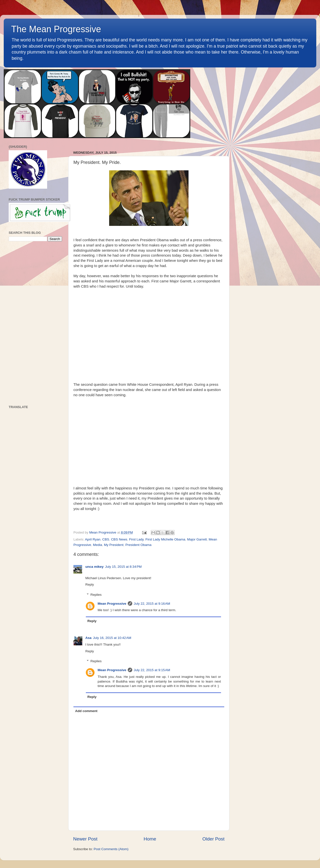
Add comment (86, 711)
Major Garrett (197, 539)
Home (150, 839)
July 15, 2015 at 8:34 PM (123, 567)
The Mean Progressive (56, 29)
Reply (90, 584)
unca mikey (95, 567)
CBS (106, 539)
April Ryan (93, 539)
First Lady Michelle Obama (165, 539)
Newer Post (85, 839)
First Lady (136, 539)
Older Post (213, 839)
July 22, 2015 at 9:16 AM (152, 604)
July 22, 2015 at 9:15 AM (152, 670)
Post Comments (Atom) (111, 849)
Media (98, 545)
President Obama (138, 545)
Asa (88, 638)
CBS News (119, 539)
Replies (96, 595)
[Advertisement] (35, 323)
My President (114, 545)
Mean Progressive (112, 604)
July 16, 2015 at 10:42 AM (112, 638)
